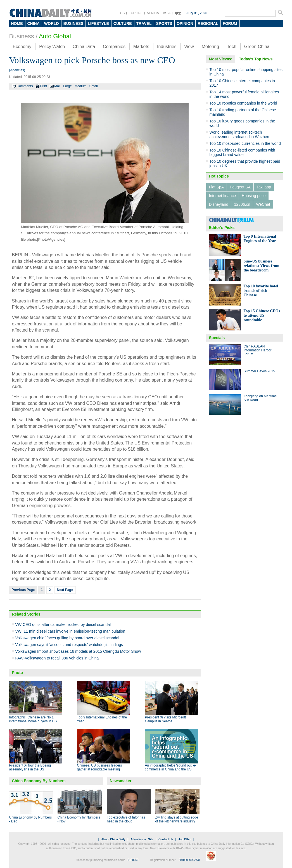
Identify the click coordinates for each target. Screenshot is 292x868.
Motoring (210, 47)
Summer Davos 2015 (259, 371)
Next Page (65, 590)
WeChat (263, 204)
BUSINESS (73, 23)
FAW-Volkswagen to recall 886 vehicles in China (57, 658)
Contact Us (166, 839)
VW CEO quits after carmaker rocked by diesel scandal (63, 625)
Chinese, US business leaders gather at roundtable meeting (100, 767)
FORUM (230, 23)
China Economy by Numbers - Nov (79, 819)
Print (44, 86)
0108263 (133, 860)
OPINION (185, 23)
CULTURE (123, 23)
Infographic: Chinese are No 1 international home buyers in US (33, 719)
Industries (167, 47)
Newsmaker (121, 781)
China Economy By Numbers (39, 781)
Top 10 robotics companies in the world (243, 103)
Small (94, 86)
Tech (232, 47)
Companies (114, 47)
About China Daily (113, 839)
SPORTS (164, 23)
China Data (84, 47)
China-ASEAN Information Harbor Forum (258, 350)
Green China (257, 47)
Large (67, 86)
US (123, 13)
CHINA (34, 23)
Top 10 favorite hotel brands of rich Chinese (261, 291)
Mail (57, 86)
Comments (25, 86)
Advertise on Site (142, 839)
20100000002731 (189, 860)
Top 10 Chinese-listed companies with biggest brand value (242, 152)
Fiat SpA (217, 187)
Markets (141, 47)
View (189, 47)
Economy (22, 47)
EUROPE (136, 13)
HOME (17, 23)
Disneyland (219, 204)
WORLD (52, 23)
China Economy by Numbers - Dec (31, 819)
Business (22, 36)
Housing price (254, 196)
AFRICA (153, 13)
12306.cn (242, 204)
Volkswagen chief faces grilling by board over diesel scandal (67, 638)
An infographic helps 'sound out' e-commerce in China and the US (171, 767)
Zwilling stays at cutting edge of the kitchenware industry (177, 819)
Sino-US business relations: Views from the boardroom (262, 266)
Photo (18, 673)
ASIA (167, 13)
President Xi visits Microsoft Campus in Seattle (166, 719)
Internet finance (223, 196)
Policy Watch (52, 47)
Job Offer (184, 839)
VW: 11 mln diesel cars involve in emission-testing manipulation (70, 631)
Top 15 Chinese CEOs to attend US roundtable (262, 315)
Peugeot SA (240, 187)
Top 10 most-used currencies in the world (245, 143)
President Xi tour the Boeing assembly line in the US (30, 767)
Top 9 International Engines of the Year (260, 239)
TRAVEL (144, 23)
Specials (217, 338)
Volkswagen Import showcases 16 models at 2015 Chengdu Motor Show (78, 651)
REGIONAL (208, 23)
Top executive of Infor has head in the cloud (126, 819)
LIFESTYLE (98, 23)
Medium (81, 86)
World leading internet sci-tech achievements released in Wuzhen (239, 134)
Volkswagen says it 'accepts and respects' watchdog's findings (69, 645)
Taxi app (264, 187)
